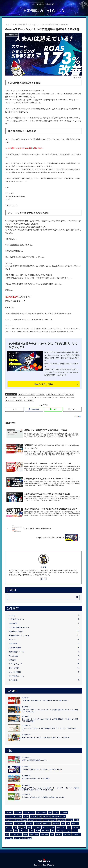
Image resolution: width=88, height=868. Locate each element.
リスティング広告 (59, 397)
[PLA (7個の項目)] (50, 813)
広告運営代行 (29, 400)
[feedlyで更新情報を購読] (42, 579)
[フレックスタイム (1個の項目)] (16, 834)
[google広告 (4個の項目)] (46, 816)
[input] (43, 597)
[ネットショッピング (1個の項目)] (48, 827)
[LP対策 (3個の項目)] (76, 820)
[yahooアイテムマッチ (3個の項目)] (35, 820)
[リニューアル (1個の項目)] (23, 831)
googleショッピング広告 (27, 394)
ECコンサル (40, 394)
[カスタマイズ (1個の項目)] (76, 834)
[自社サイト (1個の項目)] (75, 824)
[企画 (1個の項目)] (15, 827)
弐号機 (44, 567)
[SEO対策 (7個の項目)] (26, 816)
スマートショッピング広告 (43, 397)
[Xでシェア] (14, 409)
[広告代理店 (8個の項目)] (9, 813)
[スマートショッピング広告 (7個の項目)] (14, 816)
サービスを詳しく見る (44, 384)
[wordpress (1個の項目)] (67, 834)
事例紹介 (19, 400)
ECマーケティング (58, 394)
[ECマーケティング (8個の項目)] (29, 813)
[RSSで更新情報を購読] (45, 579)
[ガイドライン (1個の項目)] (37, 827)
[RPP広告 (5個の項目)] (33, 816)
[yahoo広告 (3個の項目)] (9, 824)
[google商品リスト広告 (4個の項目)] (59, 816)
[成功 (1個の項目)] (7, 834)
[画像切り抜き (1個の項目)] (47, 824)
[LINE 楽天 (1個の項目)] (76, 827)
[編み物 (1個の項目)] (38, 831)
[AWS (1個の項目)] (29, 827)
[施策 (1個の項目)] (16, 831)
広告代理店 (70, 397)
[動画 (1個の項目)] (52, 834)
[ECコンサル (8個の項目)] (18, 813)
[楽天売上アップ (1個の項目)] (61, 827)
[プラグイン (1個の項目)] (9, 838)
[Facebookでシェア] (34, 409)
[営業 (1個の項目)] (23, 838)
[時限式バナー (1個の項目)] (45, 834)
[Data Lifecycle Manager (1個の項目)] (63, 831)
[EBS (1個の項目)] (24, 827)
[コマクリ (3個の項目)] (70, 820)
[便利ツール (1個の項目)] (56, 824)
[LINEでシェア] (53, 409)
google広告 (10, 400)
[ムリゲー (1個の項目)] (9, 827)
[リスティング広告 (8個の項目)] (41, 813)
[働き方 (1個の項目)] (25, 834)
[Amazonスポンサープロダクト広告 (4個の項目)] (16, 820)
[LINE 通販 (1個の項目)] (9, 831)
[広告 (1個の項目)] (69, 827)
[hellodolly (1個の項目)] (59, 834)
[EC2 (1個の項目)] (20, 827)
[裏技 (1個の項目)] (63, 824)
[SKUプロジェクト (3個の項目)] (20, 824)
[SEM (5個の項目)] (40, 816)
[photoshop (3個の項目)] (61, 820)
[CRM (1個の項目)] (68, 824)
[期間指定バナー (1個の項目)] (34, 834)
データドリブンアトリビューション (17, 397)
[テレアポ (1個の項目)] (75, 831)
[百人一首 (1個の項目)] (17, 838)
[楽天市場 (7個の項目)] (56, 813)
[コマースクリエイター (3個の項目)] (49, 820)
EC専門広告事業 (11, 394)
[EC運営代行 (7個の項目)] (64, 813)
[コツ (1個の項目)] (53, 831)
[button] (72, 409)
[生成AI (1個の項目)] (29, 838)
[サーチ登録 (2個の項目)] (38, 824)
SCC (48, 394)
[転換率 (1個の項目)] (31, 831)
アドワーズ (69, 394)
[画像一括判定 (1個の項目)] (46, 831)
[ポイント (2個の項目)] (30, 824)
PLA (31, 397)
